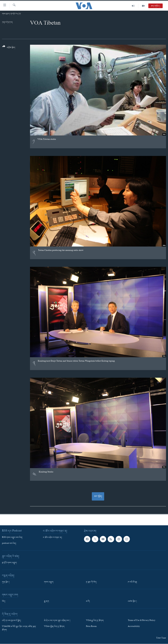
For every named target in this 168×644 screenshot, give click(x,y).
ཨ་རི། (88, 601)
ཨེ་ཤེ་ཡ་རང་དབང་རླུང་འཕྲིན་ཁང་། (57, 621)
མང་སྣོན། (98, 496)
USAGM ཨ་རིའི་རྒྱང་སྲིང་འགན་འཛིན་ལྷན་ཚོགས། (19, 628)
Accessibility (134, 627)
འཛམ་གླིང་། (132, 601)
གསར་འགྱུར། (49, 582)
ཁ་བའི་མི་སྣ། (132, 582)
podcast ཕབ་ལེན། (9, 544)
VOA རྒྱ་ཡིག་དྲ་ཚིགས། (95, 621)
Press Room (91, 627)
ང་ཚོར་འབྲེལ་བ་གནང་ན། (52, 538)
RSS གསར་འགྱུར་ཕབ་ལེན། (12, 538)
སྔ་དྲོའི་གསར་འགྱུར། (9, 563)
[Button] (9, 48)
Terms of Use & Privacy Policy (142, 621)
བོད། (4, 601)
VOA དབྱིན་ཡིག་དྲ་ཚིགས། (54, 627)
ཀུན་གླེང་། (6, 582)
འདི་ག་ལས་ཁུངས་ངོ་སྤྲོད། (11, 621)
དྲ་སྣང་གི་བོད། (91, 582)
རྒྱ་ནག (46, 601)
